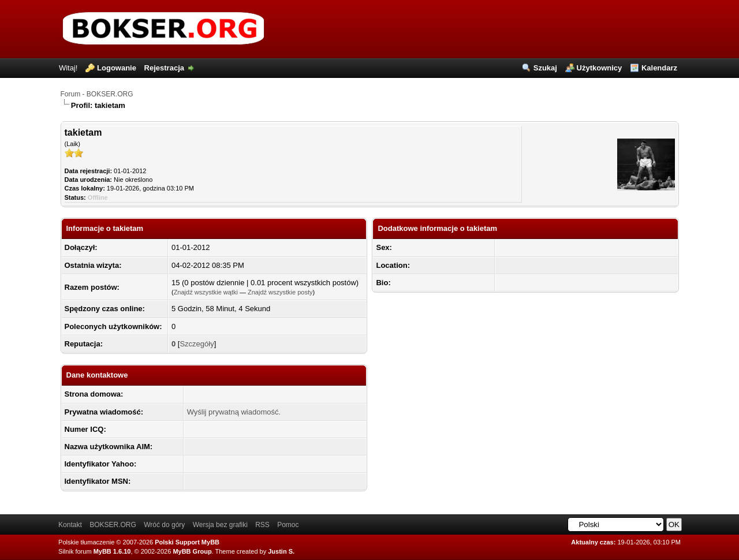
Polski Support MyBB (187, 542)
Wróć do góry (164, 525)
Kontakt (70, 525)
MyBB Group (192, 551)
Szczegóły (197, 344)
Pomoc (288, 525)
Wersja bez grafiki (220, 525)
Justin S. (281, 551)
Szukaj (545, 68)
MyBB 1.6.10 (112, 551)
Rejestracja (164, 68)
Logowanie (117, 68)
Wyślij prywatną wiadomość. (234, 412)
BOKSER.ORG (113, 525)
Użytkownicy (600, 68)
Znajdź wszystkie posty (280, 292)
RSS (262, 525)
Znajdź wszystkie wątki (206, 292)
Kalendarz (659, 68)
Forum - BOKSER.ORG (97, 94)
